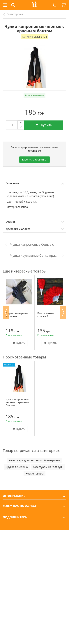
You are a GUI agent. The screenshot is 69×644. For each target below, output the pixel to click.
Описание (12, 183)
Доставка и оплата (18, 229)
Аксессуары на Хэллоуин (48, 467)
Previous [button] (6, 312)
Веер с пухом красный (46, 315)
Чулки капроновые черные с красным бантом (17, 402)
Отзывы (11, 222)
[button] (54, 5)
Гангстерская (15, 14)
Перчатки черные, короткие (17, 315)
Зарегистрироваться (34, 159)
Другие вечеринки (17, 467)
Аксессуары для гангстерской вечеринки (34, 460)
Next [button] (63, 312)
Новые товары (34, 473)
